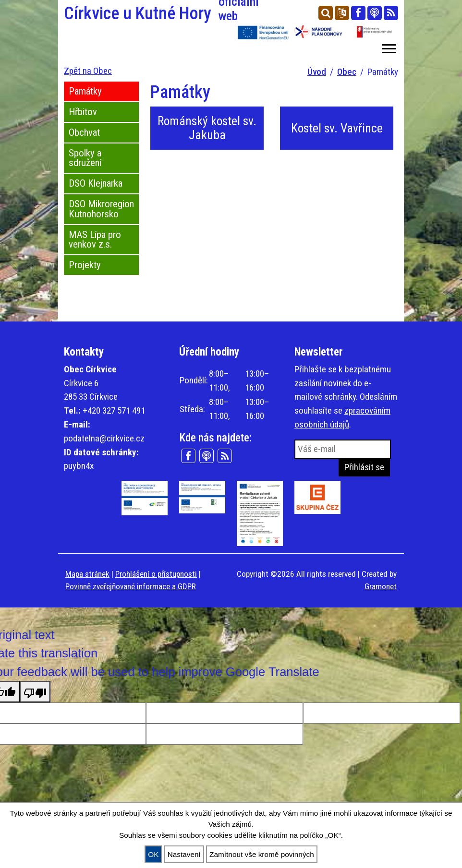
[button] (388, 47)
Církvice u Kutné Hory (145, 13)
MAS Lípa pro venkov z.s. (95, 240)
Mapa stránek (87, 574)
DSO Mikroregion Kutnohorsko (101, 209)
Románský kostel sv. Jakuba (207, 128)
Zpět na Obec (88, 71)
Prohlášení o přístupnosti (156, 574)
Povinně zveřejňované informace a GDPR (131, 586)
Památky (85, 91)
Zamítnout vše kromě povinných (262, 854)
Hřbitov (83, 112)
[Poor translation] (35, 691)
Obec (347, 72)
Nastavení (184, 854)
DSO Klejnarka (96, 183)
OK (153, 854)
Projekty (85, 265)
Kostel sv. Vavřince (337, 128)
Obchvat (84, 132)
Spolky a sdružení (85, 158)
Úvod (317, 72)
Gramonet (381, 586)
